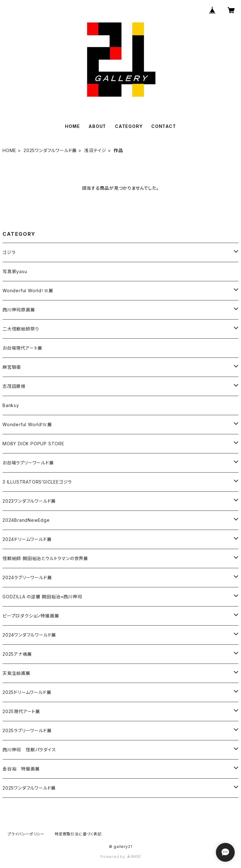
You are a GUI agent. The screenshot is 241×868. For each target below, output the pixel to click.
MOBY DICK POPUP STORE (33, 444)
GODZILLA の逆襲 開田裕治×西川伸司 (42, 597)
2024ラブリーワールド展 (27, 577)
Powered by (120, 857)
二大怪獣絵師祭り (21, 329)
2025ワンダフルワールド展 (50, 150)
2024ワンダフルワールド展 (29, 635)
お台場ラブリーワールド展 (28, 463)
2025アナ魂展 (17, 654)
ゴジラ (9, 252)
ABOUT (97, 126)
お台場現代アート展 (22, 348)
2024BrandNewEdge (26, 520)
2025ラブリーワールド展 (27, 730)
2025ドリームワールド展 (27, 692)
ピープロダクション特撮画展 (31, 616)
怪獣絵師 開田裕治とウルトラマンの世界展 (45, 558)
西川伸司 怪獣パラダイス (29, 750)
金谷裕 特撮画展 (21, 769)
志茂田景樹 (14, 386)
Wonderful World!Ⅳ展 (27, 424)
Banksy (11, 405)
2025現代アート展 (21, 711)
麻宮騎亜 (12, 367)
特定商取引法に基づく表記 (78, 834)
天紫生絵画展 (16, 673)
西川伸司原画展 (19, 310)
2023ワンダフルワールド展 (29, 501)
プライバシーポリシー (26, 834)
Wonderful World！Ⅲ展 (28, 291)
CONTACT (164, 126)
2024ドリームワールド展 (27, 539)
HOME (72, 126)
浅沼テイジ (95, 150)
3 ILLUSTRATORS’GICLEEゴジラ (37, 482)
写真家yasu (15, 271)
